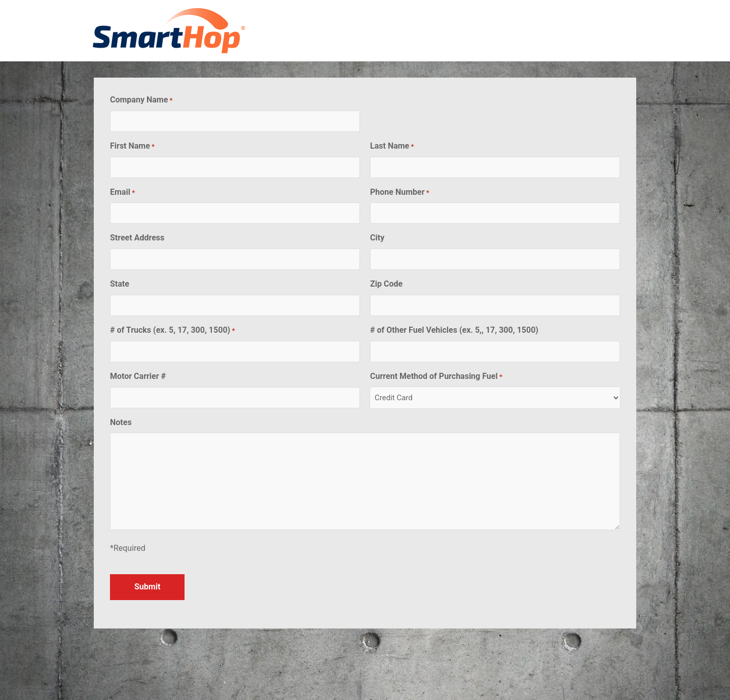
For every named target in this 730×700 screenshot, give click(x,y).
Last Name (392, 146)
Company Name (141, 100)
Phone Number (400, 192)
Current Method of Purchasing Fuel (436, 377)
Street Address (137, 238)
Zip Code (386, 284)
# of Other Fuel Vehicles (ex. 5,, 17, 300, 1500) (454, 330)
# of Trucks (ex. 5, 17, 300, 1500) (172, 330)
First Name (132, 146)
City (377, 238)
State (120, 284)
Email (122, 192)
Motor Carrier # (138, 376)
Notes (121, 422)
